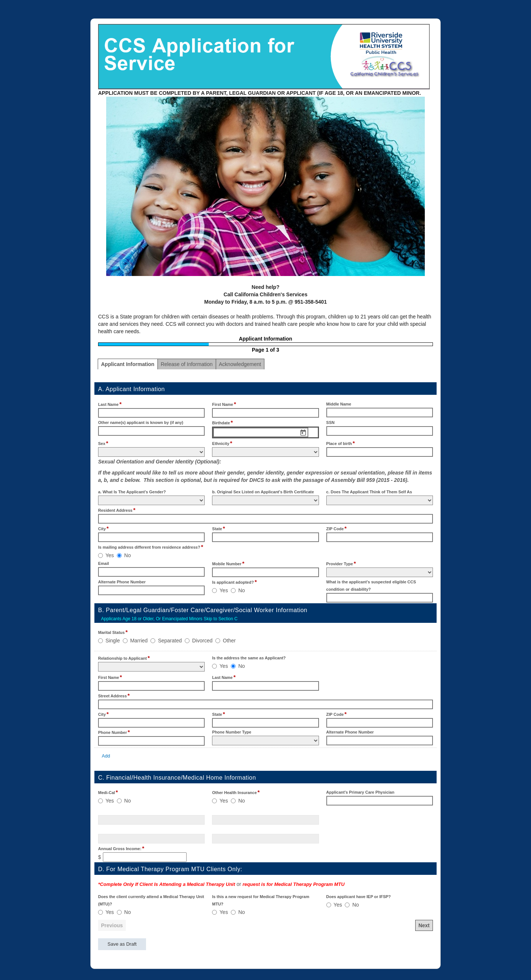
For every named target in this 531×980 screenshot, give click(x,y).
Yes (110, 555)
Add (106, 756)
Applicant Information (128, 364)
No (128, 555)
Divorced (202, 641)
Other (229, 641)
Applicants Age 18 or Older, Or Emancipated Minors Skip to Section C (169, 619)
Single (113, 641)
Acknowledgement (240, 364)
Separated (170, 641)
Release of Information (187, 364)
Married (139, 641)
